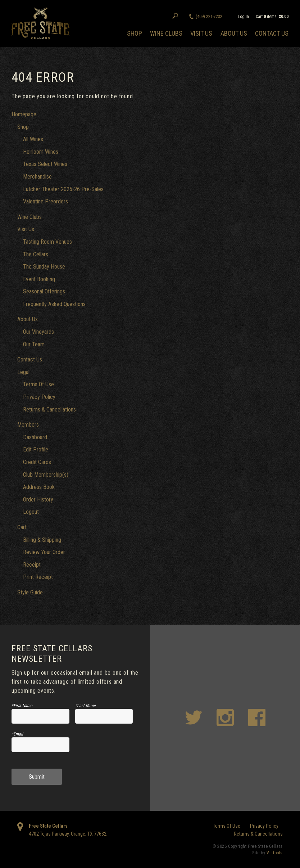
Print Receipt (38, 577)
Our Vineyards (38, 332)
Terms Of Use (38, 384)
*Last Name (85, 706)
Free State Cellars (48, 826)
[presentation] (112, 748)
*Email (17, 734)
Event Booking (39, 279)
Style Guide (30, 592)
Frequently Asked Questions (54, 304)
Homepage (24, 114)
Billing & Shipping (42, 540)
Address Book (39, 487)
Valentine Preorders (46, 201)
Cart (22, 527)
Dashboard (35, 437)
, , (68, 834)
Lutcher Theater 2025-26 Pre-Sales (63, 189)
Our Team (34, 344)
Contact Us (272, 33)
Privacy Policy (39, 397)
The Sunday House (44, 267)
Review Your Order (44, 552)
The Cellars (36, 254)
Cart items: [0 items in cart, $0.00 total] (272, 17)
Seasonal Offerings (44, 291)
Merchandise (37, 177)
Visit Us (201, 33)
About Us (234, 33)
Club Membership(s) (46, 475)
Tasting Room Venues (47, 242)
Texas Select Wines (45, 164)
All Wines (33, 139)
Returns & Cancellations (49, 410)
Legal (23, 372)
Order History (38, 500)
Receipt (32, 565)
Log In (243, 17)
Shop (135, 33)
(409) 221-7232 (209, 17)
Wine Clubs (166, 33)
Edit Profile (36, 449)
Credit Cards (37, 462)
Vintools (275, 853)
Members (28, 425)
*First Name (22, 706)
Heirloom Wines (41, 152)
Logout (31, 512)
